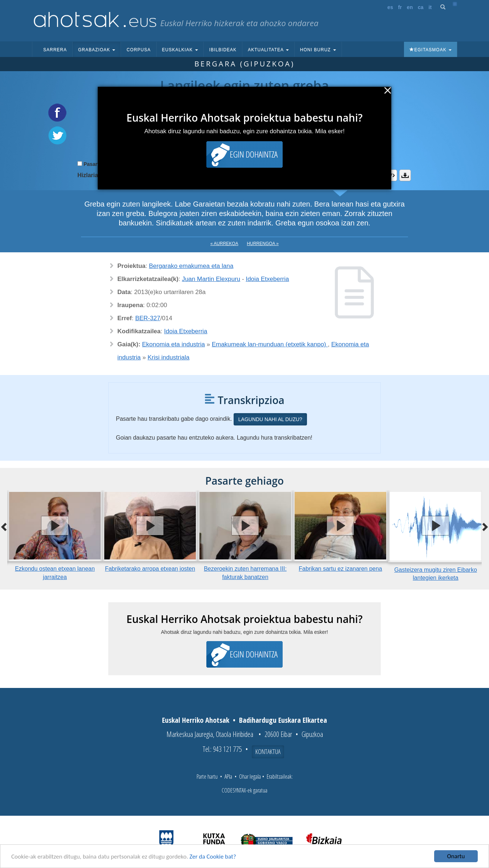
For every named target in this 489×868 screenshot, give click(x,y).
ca (421, 7)
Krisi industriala (168, 357)
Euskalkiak (180, 50)
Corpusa (138, 50)
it (430, 7)
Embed (391, 175)
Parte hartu (207, 777)
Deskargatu (405, 175)
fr (400, 7)
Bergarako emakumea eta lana (191, 266)
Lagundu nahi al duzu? (270, 419)
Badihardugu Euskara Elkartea (283, 720)
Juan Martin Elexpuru (211, 279)
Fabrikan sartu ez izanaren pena (340, 569)
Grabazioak (97, 50)
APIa (228, 777)
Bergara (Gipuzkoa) (244, 64)
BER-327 (148, 318)
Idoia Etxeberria (267, 279)
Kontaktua (268, 751)
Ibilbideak (223, 50)
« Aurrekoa (224, 244)
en (410, 7)
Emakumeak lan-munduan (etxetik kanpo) (270, 344)
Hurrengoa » (263, 244)
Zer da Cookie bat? (213, 857)
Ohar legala (250, 777)
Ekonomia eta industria (173, 344)
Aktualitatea (268, 50)
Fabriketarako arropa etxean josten (150, 569)
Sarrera (55, 50)
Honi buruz (318, 50)
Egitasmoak (431, 50)
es (390, 7)
